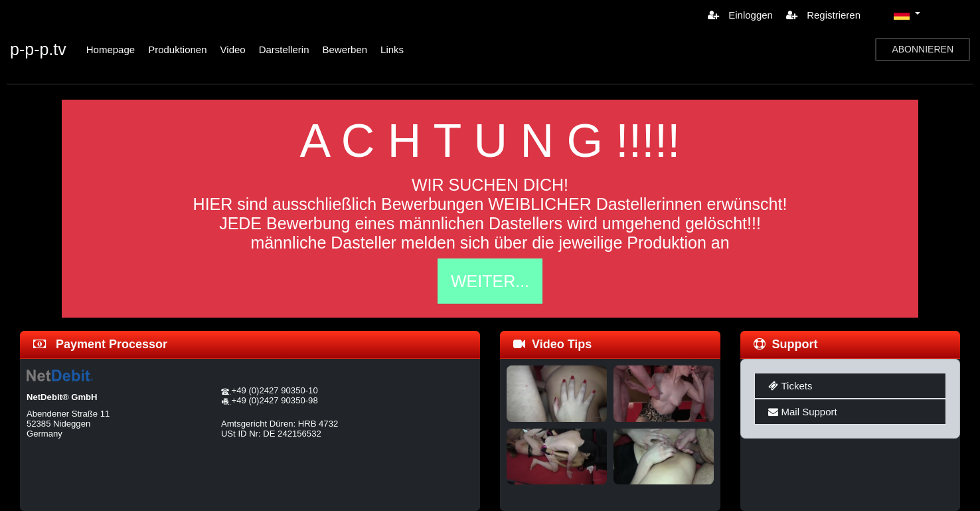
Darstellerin (284, 50)
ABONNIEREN (923, 49)
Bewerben (345, 50)
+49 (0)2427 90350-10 (275, 390)
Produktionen (177, 50)
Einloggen (740, 15)
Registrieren (823, 15)
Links (392, 50)
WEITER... (490, 281)
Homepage (111, 50)
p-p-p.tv (38, 49)
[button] (907, 15)
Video (233, 50)
